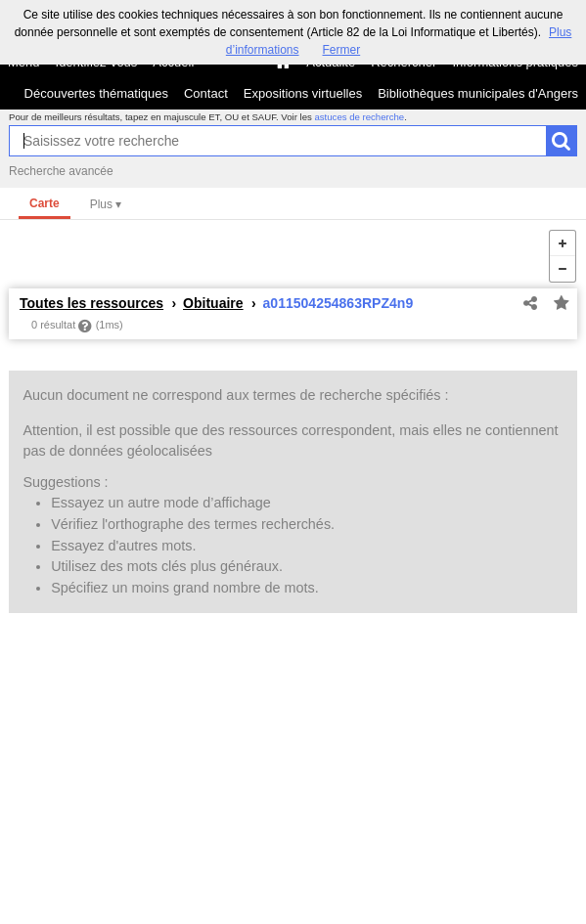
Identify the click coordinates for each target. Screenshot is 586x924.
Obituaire (213, 303)
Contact (206, 93)
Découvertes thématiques (96, 93)
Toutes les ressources (91, 303)
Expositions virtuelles (303, 93)
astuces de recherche (359, 117)
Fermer (342, 50)
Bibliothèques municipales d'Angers (478, 93)
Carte (45, 203)
